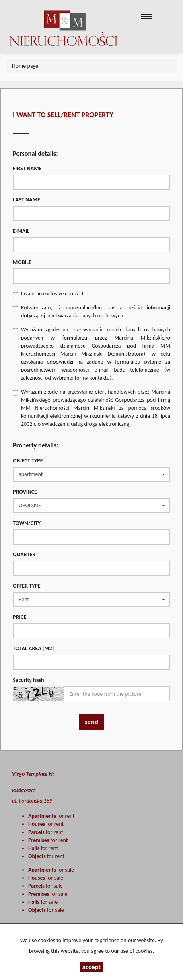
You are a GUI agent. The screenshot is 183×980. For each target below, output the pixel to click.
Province (25, 492)
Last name (27, 200)
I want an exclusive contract (52, 294)
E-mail (21, 231)
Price (20, 617)
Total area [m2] (33, 648)
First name (27, 168)
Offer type (27, 586)
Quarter (24, 554)
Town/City (27, 523)
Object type (28, 461)
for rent (51, 816)
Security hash (29, 680)
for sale (51, 870)
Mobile (22, 262)
